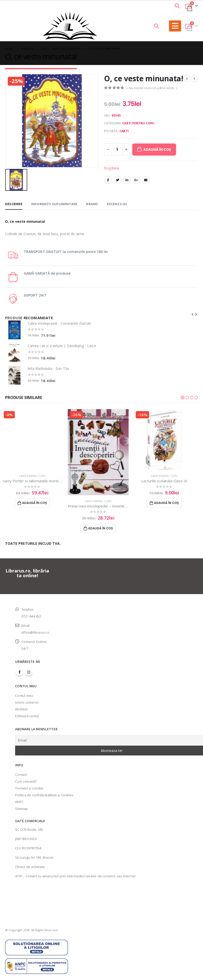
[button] (183, 394)
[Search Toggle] (177, 6)
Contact (21, 768)
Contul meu (24, 689)
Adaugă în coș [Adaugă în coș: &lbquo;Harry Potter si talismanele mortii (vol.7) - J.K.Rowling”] (38, 500)
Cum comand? (26, 775)
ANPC (19, 796)
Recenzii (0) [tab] (117, 201)
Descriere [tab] (14, 201)
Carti (124, 131)
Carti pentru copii (138, 123)
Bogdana (112, 168)
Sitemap (21, 802)
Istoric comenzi (27, 696)
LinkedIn (127, 180)
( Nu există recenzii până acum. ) (152, 88)
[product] (14, 327)
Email (146, 180)
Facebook (108, 180)
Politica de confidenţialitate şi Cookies (44, 789)
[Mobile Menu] (175, 26)
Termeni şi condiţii (29, 782)
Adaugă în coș (157, 150)
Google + (137, 180)
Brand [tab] (92, 201)
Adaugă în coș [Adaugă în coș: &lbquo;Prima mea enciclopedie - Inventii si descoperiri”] (104, 525)
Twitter (118, 180)
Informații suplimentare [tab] (54, 201)
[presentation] (193, 311)
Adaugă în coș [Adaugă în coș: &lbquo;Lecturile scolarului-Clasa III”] (170, 500)
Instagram (29, 666)
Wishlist (21, 703)
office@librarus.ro (35, 626)
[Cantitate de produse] (117, 150)
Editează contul (27, 710)
